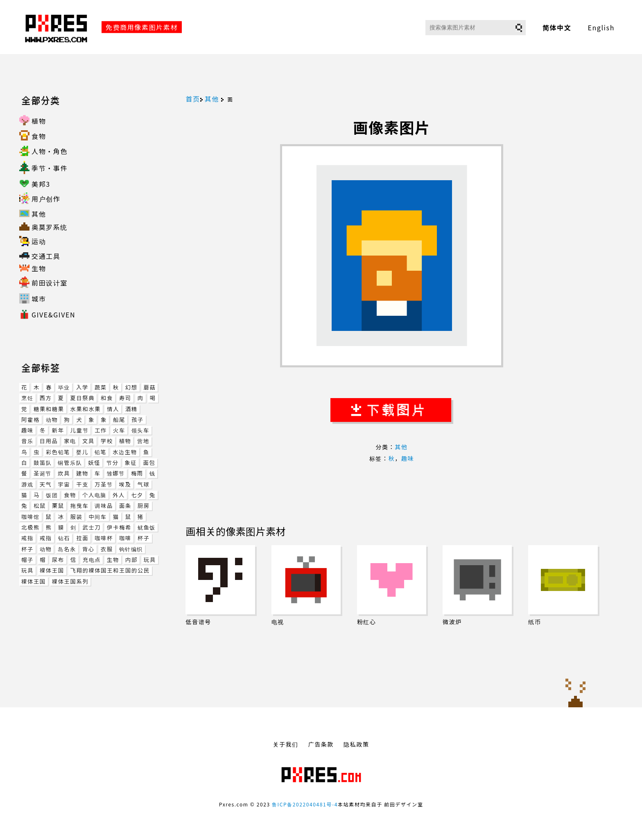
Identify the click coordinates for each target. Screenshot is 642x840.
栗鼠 (58, 506)
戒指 (27, 538)
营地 (143, 441)
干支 (82, 484)
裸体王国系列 (70, 581)
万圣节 (104, 484)
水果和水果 (86, 409)
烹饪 (27, 398)
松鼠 (40, 506)
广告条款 (321, 744)
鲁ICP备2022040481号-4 (305, 804)
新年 (58, 430)
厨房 (144, 506)
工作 (101, 430)
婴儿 (82, 452)
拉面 (82, 538)
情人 (113, 409)
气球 (143, 484)
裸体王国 (52, 570)
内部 (131, 560)
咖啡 (125, 538)
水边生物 (125, 452)
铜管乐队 (70, 463)
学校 (107, 441)
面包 (149, 463)
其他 (212, 99)
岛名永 (67, 549)
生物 (113, 560)
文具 (88, 441)
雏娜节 (116, 473)
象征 (131, 463)
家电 (70, 441)
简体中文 (557, 27)
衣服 (107, 549)
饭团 (52, 495)
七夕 (137, 495)
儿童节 (79, 430)
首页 (193, 99)
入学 (82, 387)
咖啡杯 (104, 538)
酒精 (131, 409)
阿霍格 (31, 420)
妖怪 (94, 463)
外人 (119, 495)
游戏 (27, 484)
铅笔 (101, 452)
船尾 (119, 420)
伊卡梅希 (119, 527)
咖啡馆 (30, 517)
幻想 (131, 387)
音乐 (27, 441)
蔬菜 (101, 387)
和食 (107, 398)
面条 (125, 506)
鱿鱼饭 (147, 527)
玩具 (150, 560)
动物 (52, 420)
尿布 (58, 560)
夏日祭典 (82, 398)
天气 (46, 484)
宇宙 (64, 484)
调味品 (104, 506)
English (601, 27)
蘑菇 (150, 387)
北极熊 (31, 527)
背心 (88, 549)
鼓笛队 (43, 463)
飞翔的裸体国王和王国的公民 (110, 570)
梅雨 (137, 473)
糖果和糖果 (49, 409)
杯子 (144, 538)
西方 (46, 398)
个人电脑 (94, 495)
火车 (119, 430)
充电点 (92, 560)
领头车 (140, 430)
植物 (125, 441)
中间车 (97, 517)
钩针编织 (131, 549)
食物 (70, 495)
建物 (82, 473)
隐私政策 (356, 744)
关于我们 (285, 744)
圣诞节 (43, 473)
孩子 (138, 420)
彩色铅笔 (58, 452)
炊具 (64, 473)
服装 (76, 517)
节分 (113, 463)
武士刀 (92, 527)
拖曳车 (80, 506)
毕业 (64, 387)
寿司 (125, 398)
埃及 (125, 484)
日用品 (49, 441)
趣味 (27, 430)
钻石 (64, 538)
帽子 (27, 560)
